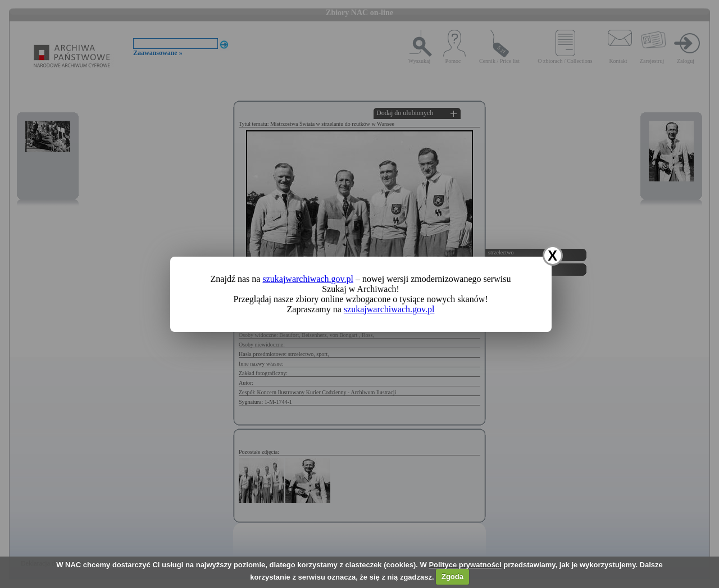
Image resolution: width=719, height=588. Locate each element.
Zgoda (452, 576)
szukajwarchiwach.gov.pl (308, 279)
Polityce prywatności (465, 565)
